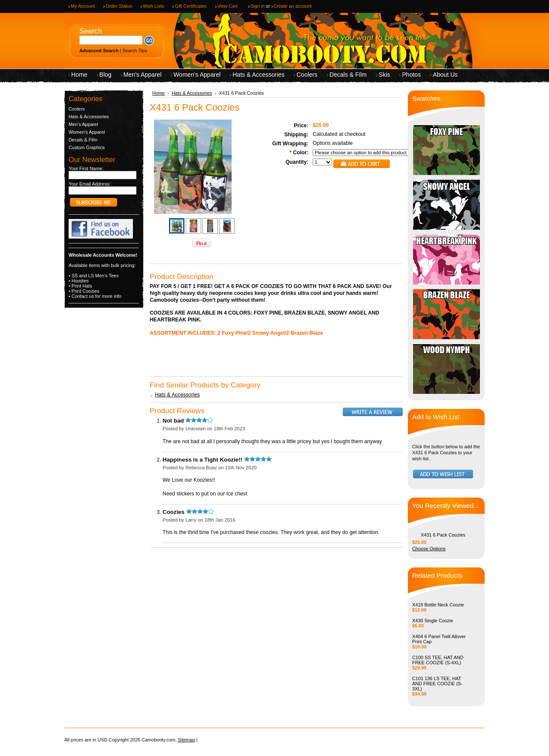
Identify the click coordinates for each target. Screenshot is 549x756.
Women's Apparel (87, 132)
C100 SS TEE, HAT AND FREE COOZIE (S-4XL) (438, 660)
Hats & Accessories (89, 117)
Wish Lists (154, 6)
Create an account (293, 6)
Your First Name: (86, 168)
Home (158, 93)
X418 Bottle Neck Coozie (438, 605)
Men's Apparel (83, 124)
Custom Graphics (87, 147)
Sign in (258, 6)
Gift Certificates (190, 6)
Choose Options (429, 549)
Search (91, 31)
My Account (83, 6)
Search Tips (134, 51)
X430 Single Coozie (433, 621)
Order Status (119, 6)
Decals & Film (83, 140)
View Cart (228, 6)
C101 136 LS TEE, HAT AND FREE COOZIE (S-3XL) (437, 684)
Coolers (77, 109)
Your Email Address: (90, 184)
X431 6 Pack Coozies (443, 535)
